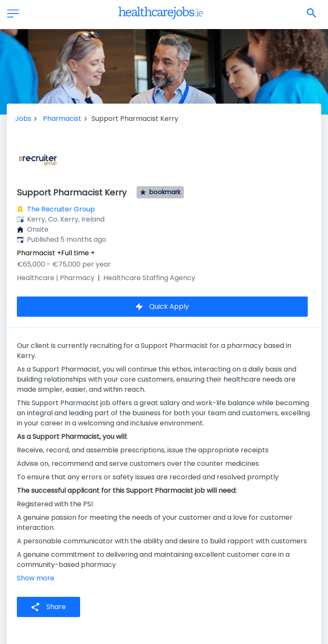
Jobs (23, 119)
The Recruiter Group (61, 209)
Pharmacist (62, 119)
